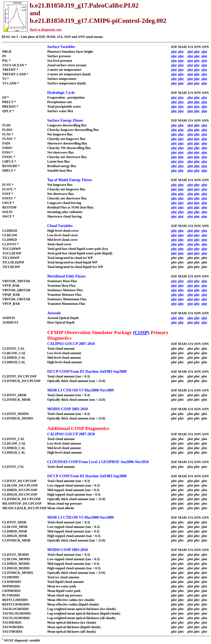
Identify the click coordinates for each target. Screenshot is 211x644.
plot (174, 52)
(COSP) (141, 332)
